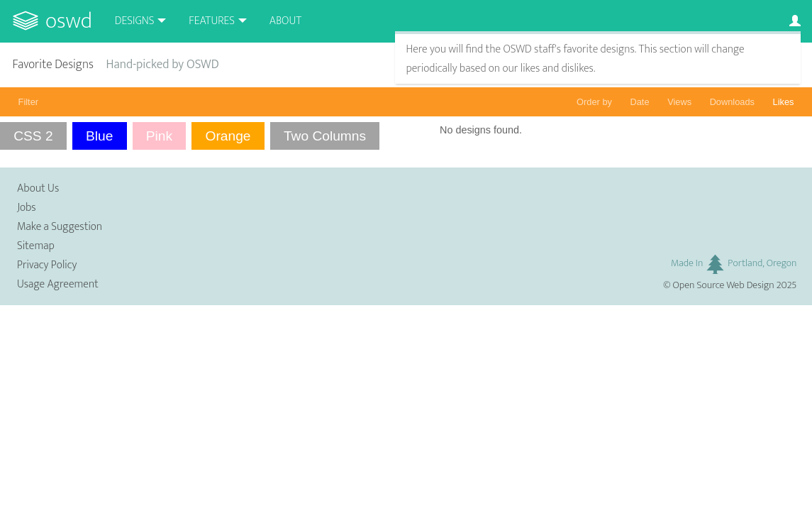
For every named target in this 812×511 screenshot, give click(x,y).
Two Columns (325, 136)
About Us (38, 188)
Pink (159, 136)
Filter (28, 102)
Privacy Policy (47, 265)
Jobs (27, 208)
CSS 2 (33, 136)
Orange (228, 136)
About (285, 21)
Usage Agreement (58, 284)
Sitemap (36, 246)
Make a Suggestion (60, 227)
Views (679, 102)
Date (640, 102)
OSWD (69, 21)
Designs (135, 21)
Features (212, 21)
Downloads (732, 102)
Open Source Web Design (724, 285)
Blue (99, 136)
